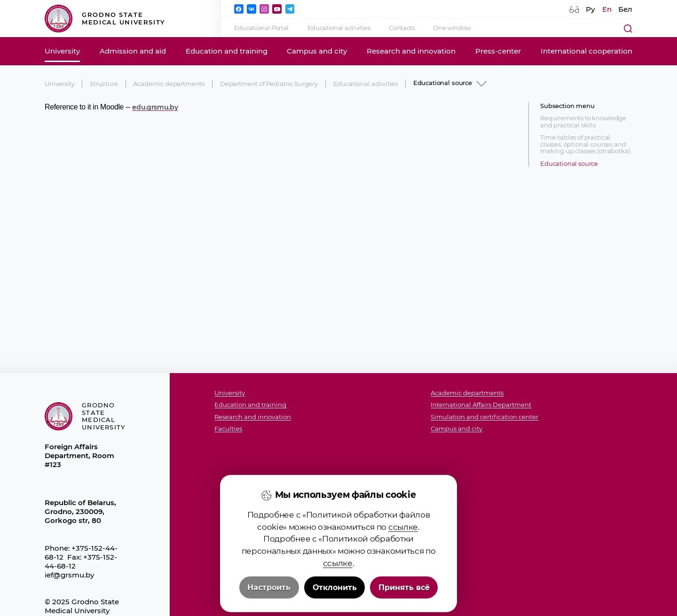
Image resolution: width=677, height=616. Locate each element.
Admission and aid (133, 51)
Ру (590, 9)
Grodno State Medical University (105, 19)
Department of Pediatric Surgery (269, 84)
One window (452, 28)
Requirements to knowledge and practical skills (583, 121)
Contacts (401, 28)
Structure (104, 84)
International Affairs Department (481, 405)
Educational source (569, 164)
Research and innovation (411, 51)
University (62, 51)
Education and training (227, 51)
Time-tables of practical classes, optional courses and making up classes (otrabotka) (585, 144)
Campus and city (317, 51)
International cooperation (586, 51)
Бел (625, 9)
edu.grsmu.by (155, 107)
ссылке (403, 587)
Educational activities (339, 28)
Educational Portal (261, 28)
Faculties (228, 429)
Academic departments (169, 84)
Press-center (498, 51)
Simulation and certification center (484, 417)
